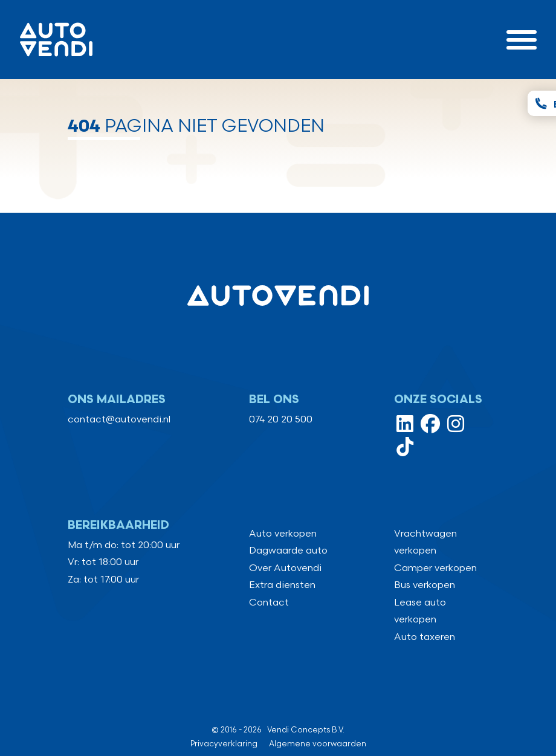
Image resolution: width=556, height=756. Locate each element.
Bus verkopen (425, 585)
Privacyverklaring (224, 744)
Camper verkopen (435, 568)
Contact (269, 603)
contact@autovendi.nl (119, 420)
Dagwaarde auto (288, 551)
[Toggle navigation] (522, 39)
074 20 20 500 (281, 420)
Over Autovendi (285, 568)
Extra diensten (282, 585)
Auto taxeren (425, 637)
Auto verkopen (283, 534)
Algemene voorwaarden (318, 744)
